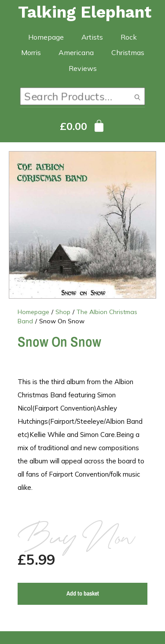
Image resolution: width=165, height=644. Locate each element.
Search (137, 98)
